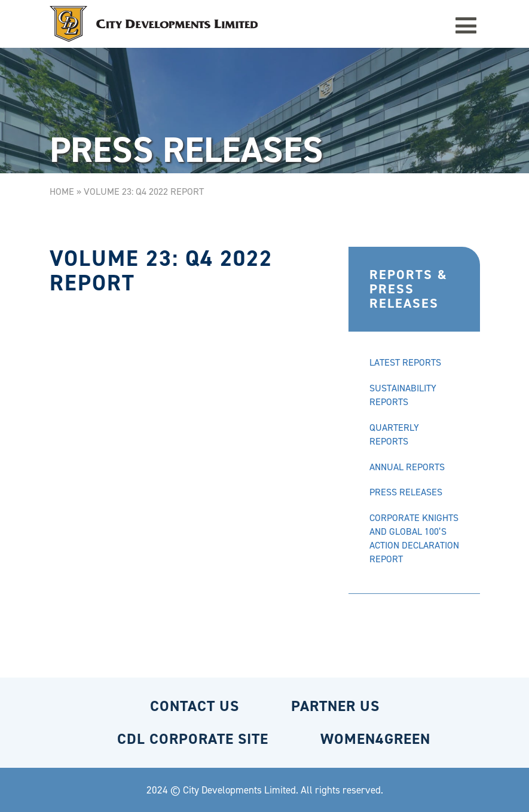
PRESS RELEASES (406, 492)
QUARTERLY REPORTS (394, 434)
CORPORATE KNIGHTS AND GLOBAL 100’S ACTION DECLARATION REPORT (414, 538)
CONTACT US (195, 706)
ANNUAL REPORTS (407, 467)
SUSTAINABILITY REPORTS (403, 395)
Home (62, 191)
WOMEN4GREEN (375, 739)
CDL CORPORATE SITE (193, 739)
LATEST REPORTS (405, 362)
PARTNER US (335, 706)
